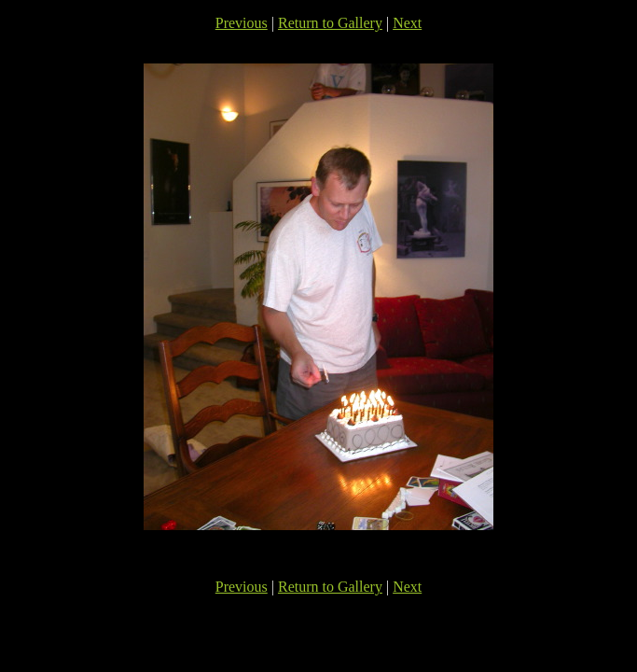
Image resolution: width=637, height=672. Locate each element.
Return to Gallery (330, 23)
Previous (242, 23)
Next (407, 23)
